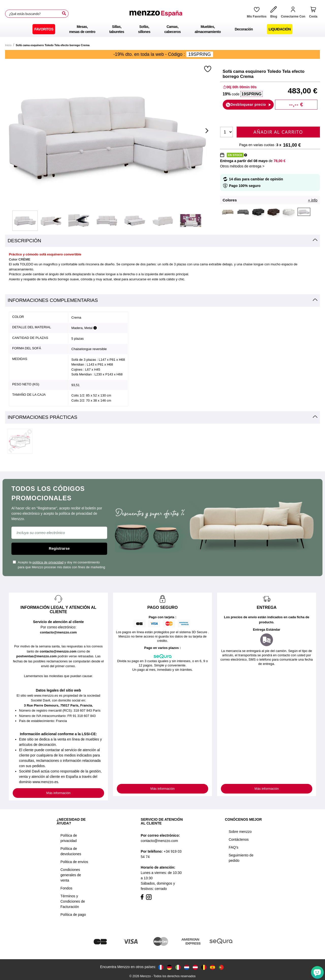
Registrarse (59, 548)
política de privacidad (48, 562)
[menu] (162, 29)
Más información (58, 793)
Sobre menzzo (240, 832)
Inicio (8, 45)
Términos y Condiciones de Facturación (73, 901)
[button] (208, 69)
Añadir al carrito (278, 132)
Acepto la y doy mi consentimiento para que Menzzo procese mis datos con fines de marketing (59, 565)
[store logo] (156, 14)
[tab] (162, 241)
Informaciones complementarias (53, 300)
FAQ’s (234, 847)
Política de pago (73, 915)
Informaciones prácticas (42, 417)
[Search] (64, 13)
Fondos (66, 888)
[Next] (206, 131)
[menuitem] (44, 29)
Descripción (24, 241)
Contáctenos (239, 839)
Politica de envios (74, 862)
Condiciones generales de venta (71, 875)
